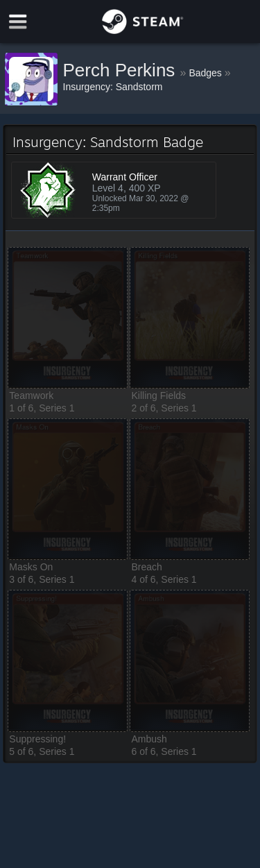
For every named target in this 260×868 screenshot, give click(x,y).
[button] (68, 318)
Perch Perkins (122, 70)
